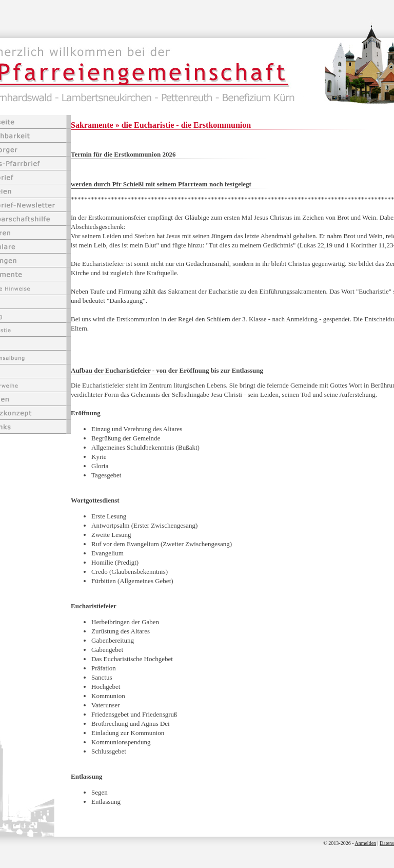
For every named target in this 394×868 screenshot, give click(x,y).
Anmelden (365, 843)
